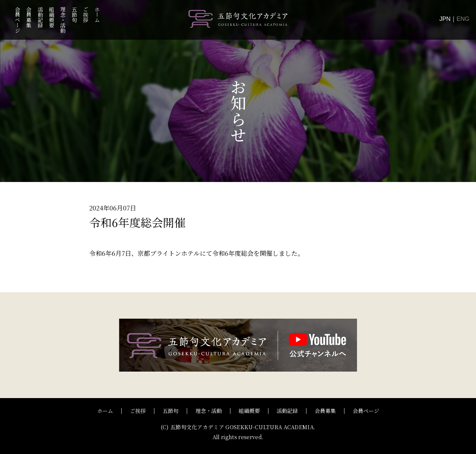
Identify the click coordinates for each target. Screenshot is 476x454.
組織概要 (51, 17)
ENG (463, 19)
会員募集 (29, 17)
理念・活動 (63, 20)
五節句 (74, 15)
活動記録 (40, 17)
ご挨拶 (86, 15)
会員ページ (17, 20)
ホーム (97, 15)
